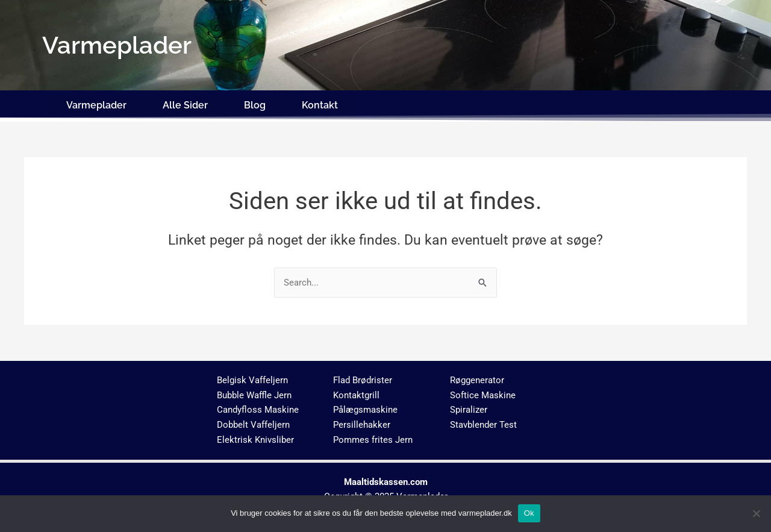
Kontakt (320, 104)
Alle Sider (185, 104)
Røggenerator (477, 378)
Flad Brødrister (363, 378)
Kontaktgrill (356, 392)
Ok (529, 513)
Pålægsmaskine (365, 407)
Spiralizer (469, 407)
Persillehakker (362, 422)
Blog (255, 104)
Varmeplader (96, 104)
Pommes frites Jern (373, 437)
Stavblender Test (483, 422)
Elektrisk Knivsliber (255, 437)
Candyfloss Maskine (258, 407)
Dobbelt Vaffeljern (253, 422)
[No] (756, 513)
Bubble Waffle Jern (254, 392)
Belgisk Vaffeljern (252, 378)
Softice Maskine (483, 392)
